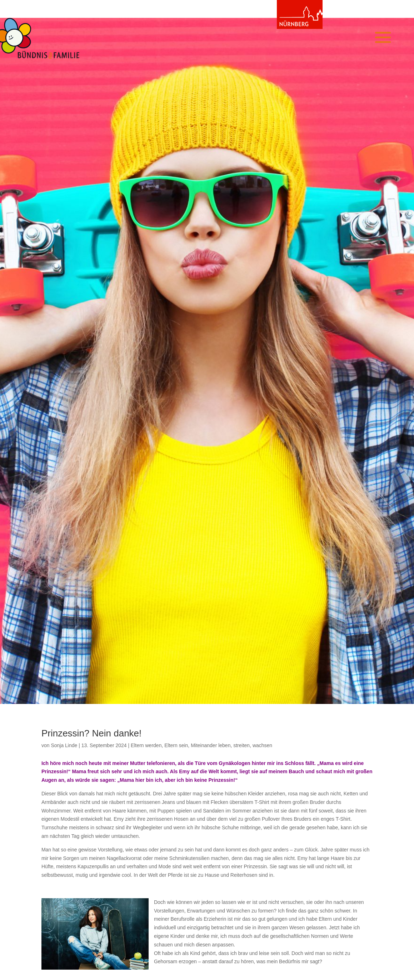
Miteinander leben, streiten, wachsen (231, 745)
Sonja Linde (64, 745)
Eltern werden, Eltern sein (159, 745)
